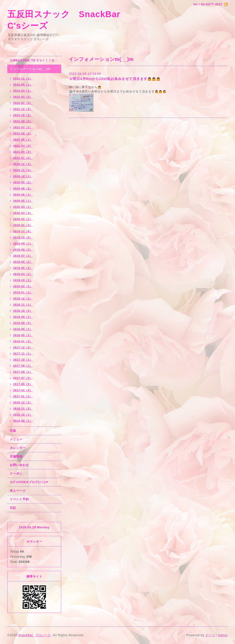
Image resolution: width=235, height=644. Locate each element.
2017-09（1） (23, 366)
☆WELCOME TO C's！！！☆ (32, 60)
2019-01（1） (23, 292)
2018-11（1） (23, 305)
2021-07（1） (23, 127)
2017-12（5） (23, 347)
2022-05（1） (23, 85)
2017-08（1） (23, 372)
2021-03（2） (23, 152)
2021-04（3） (23, 146)
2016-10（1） (23, 415)
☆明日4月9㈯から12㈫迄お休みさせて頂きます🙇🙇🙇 (115, 79)
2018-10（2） (23, 311)
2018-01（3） (23, 341)
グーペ (210, 635)
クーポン (16, 474)
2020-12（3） (23, 164)
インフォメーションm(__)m (30, 69)
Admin (223, 635)
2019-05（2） (23, 268)
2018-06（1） (23, 329)
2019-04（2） (23, 274)
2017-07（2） (23, 378)
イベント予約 (19, 499)
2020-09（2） (23, 182)
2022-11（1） (23, 78)
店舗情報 (16, 456)
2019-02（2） (23, 286)
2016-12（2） (23, 402)
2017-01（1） (23, 396)
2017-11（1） (23, 354)
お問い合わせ (19, 465)
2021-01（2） (23, 158)
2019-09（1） (23, 244)
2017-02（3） (23, 390)
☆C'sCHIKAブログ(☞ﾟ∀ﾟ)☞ (29, 482)
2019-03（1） (23, 280)
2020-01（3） (23, 225)
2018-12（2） (23, 299)
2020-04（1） (23, 207)
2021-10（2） (23, 115)
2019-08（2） (23, 250)
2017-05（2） (23, 384)
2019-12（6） (23, 231)
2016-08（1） (23, 421)
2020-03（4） (23, 213)
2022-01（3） (23, 103)
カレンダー (18, 448)
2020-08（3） (23, 189)
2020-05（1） (23, 201)
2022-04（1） (23, 91)
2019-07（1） (23, 256)
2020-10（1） (23, 176)
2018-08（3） (23, 323)
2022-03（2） (23, 97)
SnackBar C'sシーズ (35, 635)
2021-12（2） (23, 109)
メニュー (16, 439)
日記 (13, 508)
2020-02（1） (23, 219)
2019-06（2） (23, 262)
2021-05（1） (23, 140)
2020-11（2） (23, 170)
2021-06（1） (23, 133)
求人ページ (18, 491)
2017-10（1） (23, 360)
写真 (13, 431)
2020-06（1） (23, 195)
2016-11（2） (23, 409)
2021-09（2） (23, 121)
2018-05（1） (23, 335)
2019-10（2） (23, 237)
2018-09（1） (23, 317)
